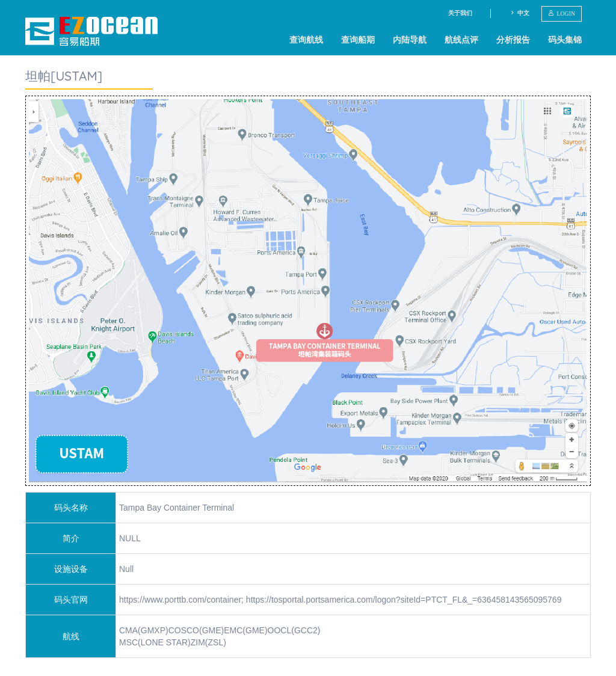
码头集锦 (565, 40)
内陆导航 (410, 40)
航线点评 (461, 40)
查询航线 (306, 40)
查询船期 (358, 40)
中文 (519, 13)
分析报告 (513, 40)
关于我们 (460, 13)
